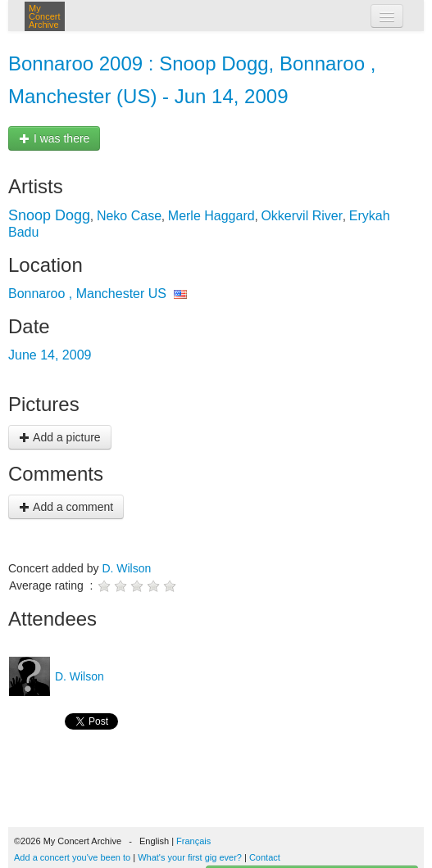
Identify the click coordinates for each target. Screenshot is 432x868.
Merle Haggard (211, 216)
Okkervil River (302, 216)
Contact (265, 857)
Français (193, 841)
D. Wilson (126, 568)
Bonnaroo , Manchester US (87, 294)
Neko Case (129, 216)
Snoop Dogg (49, 215)
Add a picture (60, 437)
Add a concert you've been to (72, 857)
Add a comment (66, 507)
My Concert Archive (45, 16)
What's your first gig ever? (190, 857)
